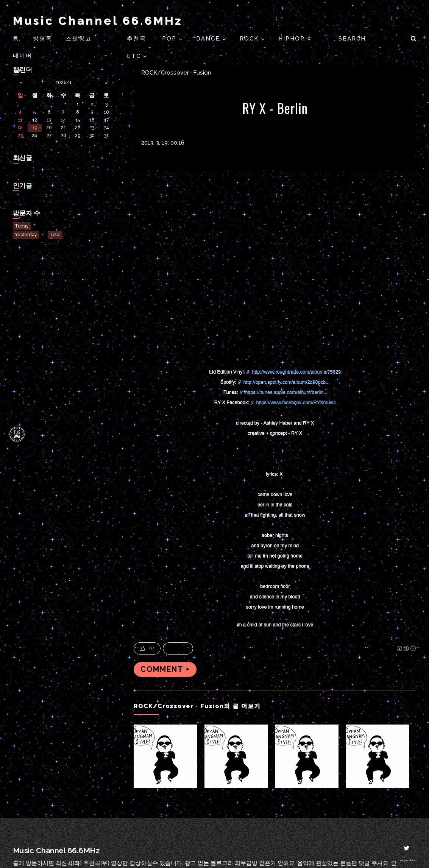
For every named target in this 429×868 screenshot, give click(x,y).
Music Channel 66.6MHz (98, 21)
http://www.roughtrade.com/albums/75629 (296, 372)
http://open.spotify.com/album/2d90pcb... (287, 382)
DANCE (209, 39)
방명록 (43, 39)
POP (170, 39)
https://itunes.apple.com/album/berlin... (286, 392)
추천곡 (138, 39)
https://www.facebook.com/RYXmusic (296, 402)
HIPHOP (293, 39)
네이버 (23, 56)
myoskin (408, 860)
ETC (135, 56)
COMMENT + (165, 669)
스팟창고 (79, 39)
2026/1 (63, 83)
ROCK (250, 39)
